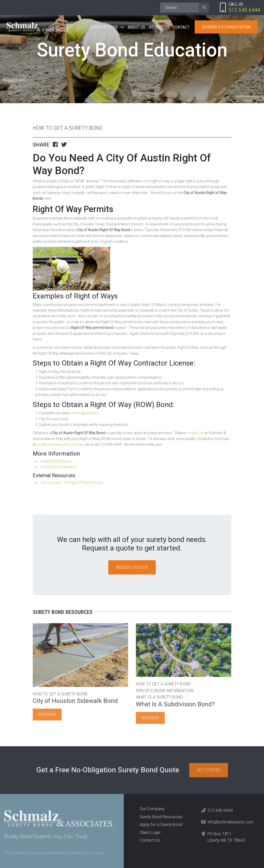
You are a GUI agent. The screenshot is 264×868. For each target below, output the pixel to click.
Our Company (149, 809)
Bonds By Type (104, 27)
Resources (159, 27)
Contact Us (147, 840)
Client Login (147, 833)
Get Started (211, 770)
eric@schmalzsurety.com (57, 444)
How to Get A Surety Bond (68, 128)
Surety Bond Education (59, 467)
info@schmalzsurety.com (231, 825)
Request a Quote (132, 567)
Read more (47, 717)
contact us (195, 433)
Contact (181, 27)
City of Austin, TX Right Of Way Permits (72, 483)
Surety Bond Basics (56, 461)
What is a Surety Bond (159, 700)
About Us (137, 27)
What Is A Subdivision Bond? (175, 707)
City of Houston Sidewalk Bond (75, 704)
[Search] (179, 8)
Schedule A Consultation (226, 27)
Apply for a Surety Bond (158, 825)
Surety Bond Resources (158, 817)
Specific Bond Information (164, 693)
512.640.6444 (220, 813)
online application (84, 413)
